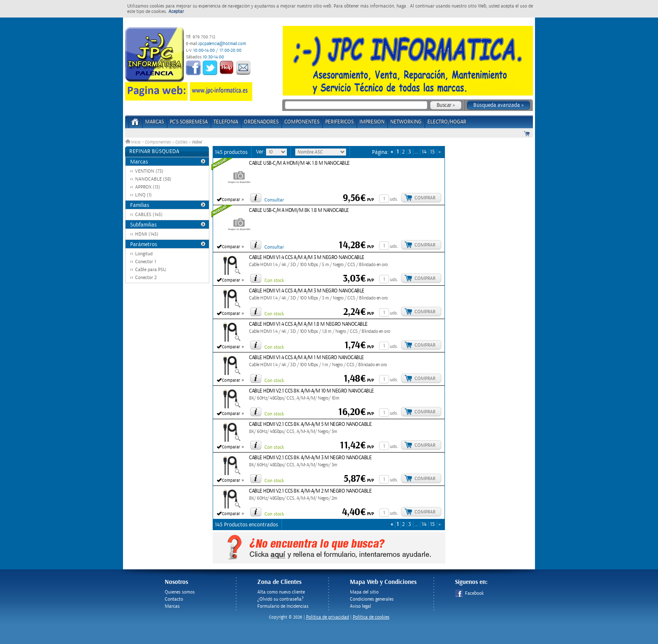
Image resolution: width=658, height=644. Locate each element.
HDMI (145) (147, 234)
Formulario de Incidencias (283, 606)
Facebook (469, 593)
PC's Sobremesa (189, 122)
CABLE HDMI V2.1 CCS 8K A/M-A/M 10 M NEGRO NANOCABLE (311, 391)
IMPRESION (372, 122)
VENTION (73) (149, 171)
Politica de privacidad (328, 617)
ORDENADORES (261, 122)
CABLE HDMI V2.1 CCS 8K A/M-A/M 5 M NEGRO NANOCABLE (310, 424)
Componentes (158, 142)
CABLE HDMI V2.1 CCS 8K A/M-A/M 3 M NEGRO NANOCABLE (310, 458)
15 (432, 152)
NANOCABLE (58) (153, 179)
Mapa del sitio (364, 592)
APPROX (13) (148, 187)
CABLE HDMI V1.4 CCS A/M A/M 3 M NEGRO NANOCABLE (307, 258)
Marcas (154, 122)
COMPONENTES (302, 122)
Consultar (274, 200)
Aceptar (176, 11)
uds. (394, 199)
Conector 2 (146, 278)
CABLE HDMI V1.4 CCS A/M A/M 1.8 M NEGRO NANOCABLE (308, 324)
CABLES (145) (149, 215)
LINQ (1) (143, 195)
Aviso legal (360, 606)
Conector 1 (146, 262)
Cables (181, 142)
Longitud (144, 254)
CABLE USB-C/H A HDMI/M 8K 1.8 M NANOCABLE (299, 210)
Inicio (133, 142)
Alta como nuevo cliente (281, 592)
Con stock (274, 280)
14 (424, 152)
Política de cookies (371, 617)
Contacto (174, 599)
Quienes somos (180, 592)
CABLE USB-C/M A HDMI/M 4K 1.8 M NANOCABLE (299, 163)
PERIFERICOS (339, 122)
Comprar (425, 198)
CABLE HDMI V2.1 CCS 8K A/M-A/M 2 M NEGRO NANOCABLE (310, 491)
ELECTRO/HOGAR (447, 122)
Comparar (231, 200)
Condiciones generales (372, 599)
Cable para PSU (151, 270)
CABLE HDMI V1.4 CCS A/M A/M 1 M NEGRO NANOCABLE (306, 358)
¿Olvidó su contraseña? (280, 599)
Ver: (261, 152)
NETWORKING (406, 122)
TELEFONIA (226, 122)
